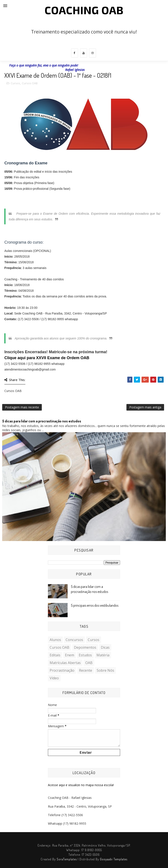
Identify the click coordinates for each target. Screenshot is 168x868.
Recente (86, 670)
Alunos (55, 640)
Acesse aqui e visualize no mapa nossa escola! (81, 785)
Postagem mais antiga (145, 407)
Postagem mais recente (22, 407)
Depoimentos (85, 647)
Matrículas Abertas (65, 663)
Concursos (74, 640)
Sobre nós (105, 670)
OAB (89, 663)
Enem (70, 655)
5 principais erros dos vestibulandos (95, 605)
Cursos (15, 83)
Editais (55, 655)
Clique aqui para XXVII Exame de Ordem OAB (47, 358)
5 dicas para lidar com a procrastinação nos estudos (42, 421)
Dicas (105, 647)
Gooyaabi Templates (114, 859)
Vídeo (54, 678)
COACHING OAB (84, 10)
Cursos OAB (30, 83)
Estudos (85, 655)
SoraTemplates (67, 859)
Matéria (103, 655)
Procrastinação (62, 670)
